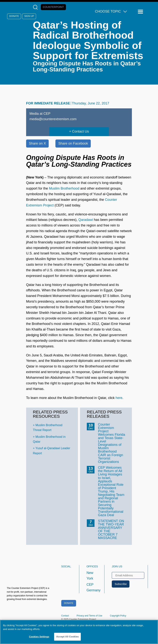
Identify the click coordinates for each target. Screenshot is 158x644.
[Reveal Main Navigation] (141, 12)
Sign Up (29, 16)
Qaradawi (86, 220)
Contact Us (81, 131)
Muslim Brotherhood (64, 188)
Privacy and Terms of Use (90, 616)
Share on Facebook (73, 143)
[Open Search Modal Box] (36, 7)
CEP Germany (92, 587)
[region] (79, 632)
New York (90, 576)
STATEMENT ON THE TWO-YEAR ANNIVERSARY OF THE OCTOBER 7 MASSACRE (111, 529)
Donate (14, 16)
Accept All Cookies (67, 637)
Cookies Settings (39, 637)
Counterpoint (53, 7)
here (119, 398)
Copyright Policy (118, 616)
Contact (65, 616)
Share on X (37, 143)
